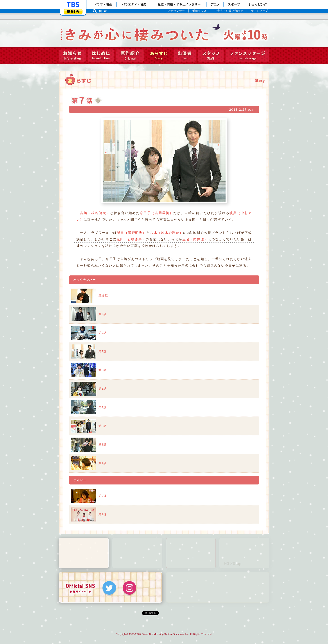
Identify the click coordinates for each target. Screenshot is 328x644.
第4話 (103, 407)
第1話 (103, 463)
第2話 (103, 444)
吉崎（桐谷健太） (95, 213)
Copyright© (122, 634)
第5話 (103, 389)
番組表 (73, 12)
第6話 (103, 370)
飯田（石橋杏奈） (131, 239)
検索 (104, 11)
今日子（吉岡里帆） (157, 213)
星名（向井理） (195, 239)
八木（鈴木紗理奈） (167, 233)
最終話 (103, 295)
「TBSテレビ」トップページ (73, 5)
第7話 (103, 351)
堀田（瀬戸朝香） (132, 233)
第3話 (103, 426)
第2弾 (103, 496)
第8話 (103, 333)
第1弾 (103, 514)
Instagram (129, 588)
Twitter (109, 588)
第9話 (103, 314)
